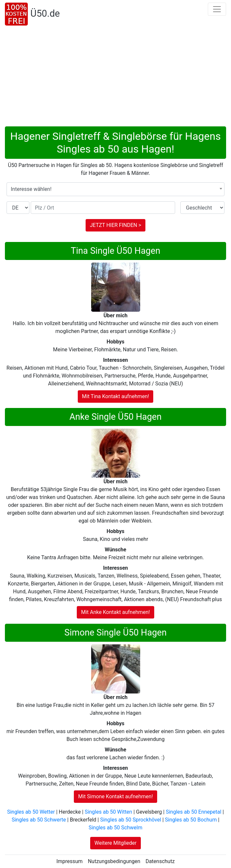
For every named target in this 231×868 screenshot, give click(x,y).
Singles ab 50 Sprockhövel (131, 820)
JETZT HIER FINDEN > (115, 225)
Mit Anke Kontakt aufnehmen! (115, 612)
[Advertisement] (115, 77)
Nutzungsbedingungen (114, 861)
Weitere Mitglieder (115, 843)
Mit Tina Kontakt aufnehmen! (115, 396)
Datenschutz (160, 861)
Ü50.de (45, 13)
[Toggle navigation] (217, 9)
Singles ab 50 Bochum (191, 820)
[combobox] (115, 189)
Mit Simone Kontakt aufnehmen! (115, 796)
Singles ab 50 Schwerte (39, 820)
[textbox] (115, 189)
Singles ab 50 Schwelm (115, 828)
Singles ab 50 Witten (108, 812)
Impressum (69, 861)
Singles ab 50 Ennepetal (193, 812)
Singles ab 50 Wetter (31, 812)
